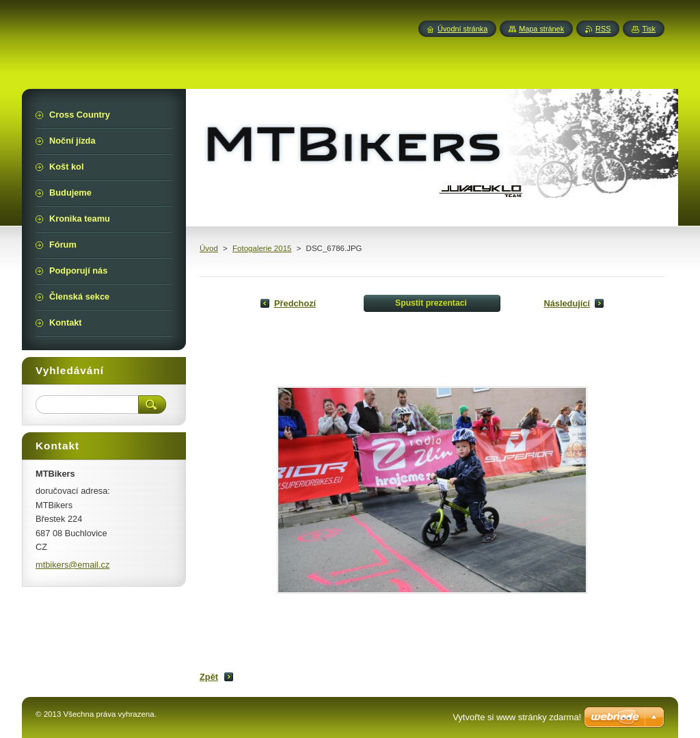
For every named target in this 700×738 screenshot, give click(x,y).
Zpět (209, 677)
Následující (567, 303)
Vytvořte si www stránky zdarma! (517, 717)
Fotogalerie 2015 (262, 248)
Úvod (209, 248)
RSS (603, 29)
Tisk (649, 29)
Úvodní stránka (462, 29)
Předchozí (295, 303)
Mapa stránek (541, 29)
